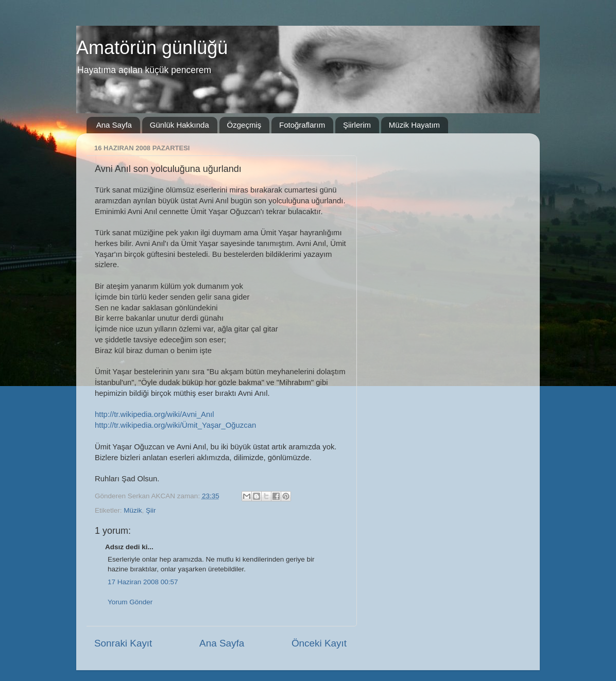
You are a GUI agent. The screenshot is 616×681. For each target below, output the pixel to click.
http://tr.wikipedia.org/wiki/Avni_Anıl (155, 414)
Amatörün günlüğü (152, 48)
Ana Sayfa (114, 125)
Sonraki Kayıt (123, 643)
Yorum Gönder (130, 602)
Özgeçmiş (244, 125)
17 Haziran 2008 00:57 (143, 582)
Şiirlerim (357, 125)
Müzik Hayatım (414, 125)
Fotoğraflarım (302, 125)
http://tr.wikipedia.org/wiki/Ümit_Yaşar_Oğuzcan (175, 425)
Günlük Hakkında (179, 125)
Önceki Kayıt (319, 643)
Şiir (151, 510)
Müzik (133, 510)
